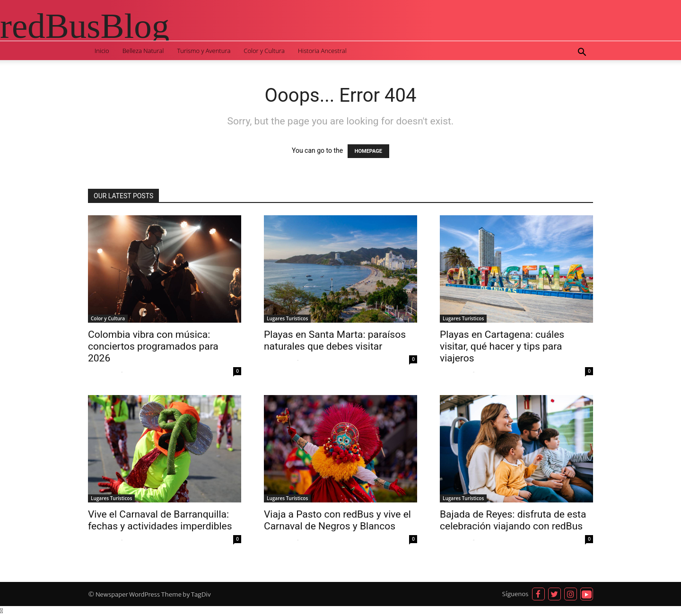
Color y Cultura (264, 51)
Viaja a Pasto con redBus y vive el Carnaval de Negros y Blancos (337, 520)
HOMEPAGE (368, 151)
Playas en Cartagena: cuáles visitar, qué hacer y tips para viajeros (502, 346)
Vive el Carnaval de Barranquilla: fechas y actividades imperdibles (160, 520)
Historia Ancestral (322, 51)
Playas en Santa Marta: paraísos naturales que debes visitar (335, 340)
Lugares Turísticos (287, 318)
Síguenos (515, 594)
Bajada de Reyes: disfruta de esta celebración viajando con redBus (513, 520)
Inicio (102, 51)
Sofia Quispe (103, 371)
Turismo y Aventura (204, 51)
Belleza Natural (143, 51)
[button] (582, 53)
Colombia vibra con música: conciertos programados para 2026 (153, 346)
